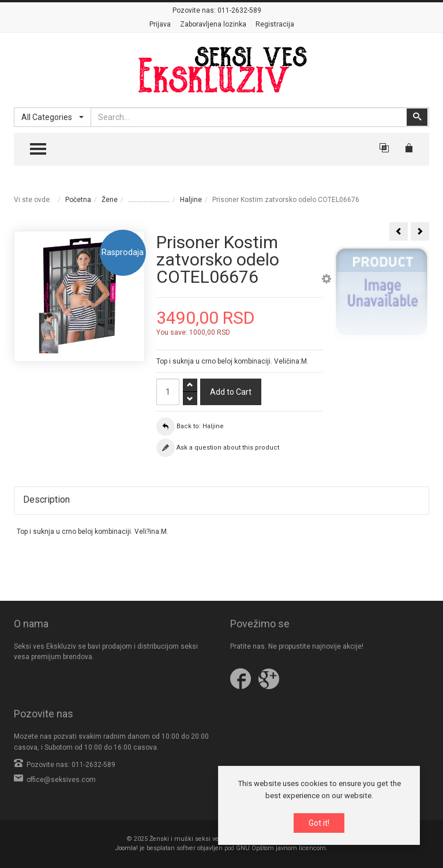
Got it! (319, 824)
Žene (110, 200)
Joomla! (127, 848)
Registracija (275, 24)
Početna (78, 200)
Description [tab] (46, 500)
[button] (326, 280)
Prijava (160, 24)
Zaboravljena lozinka (213, 24)
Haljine (191, 200)
